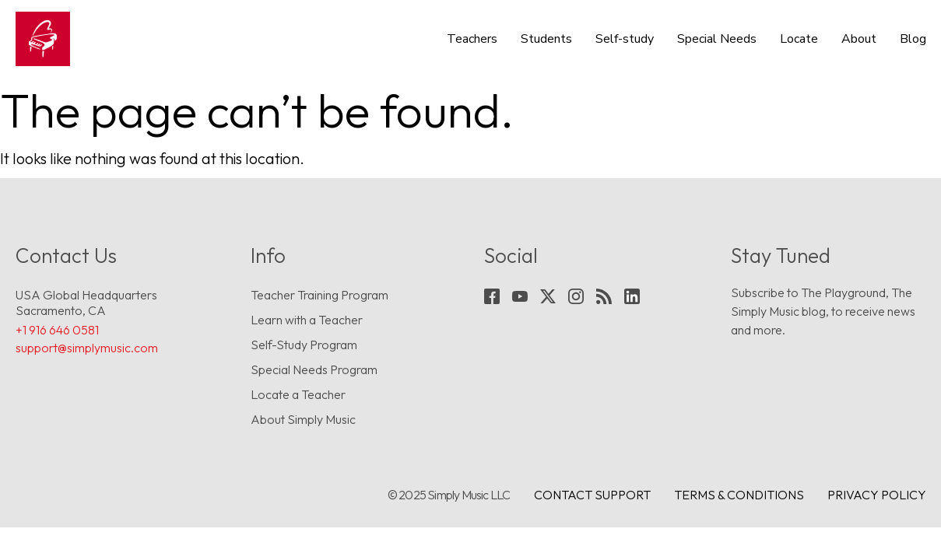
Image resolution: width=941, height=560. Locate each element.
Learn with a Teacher (307, 320)
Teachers (472, 39)
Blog (913, 39)
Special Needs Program (314, 369)
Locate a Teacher (298, 394)
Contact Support (592, 495)
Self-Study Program (304, 345)
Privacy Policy (877, 495)
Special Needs (717, 39)
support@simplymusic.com (87, 348)
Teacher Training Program (320, 295)
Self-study (625, 39)
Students (546, 39)
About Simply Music (303, 419)
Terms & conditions (739, 495)
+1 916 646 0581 (57, 330)
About (859, 39)
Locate (799, 39)
